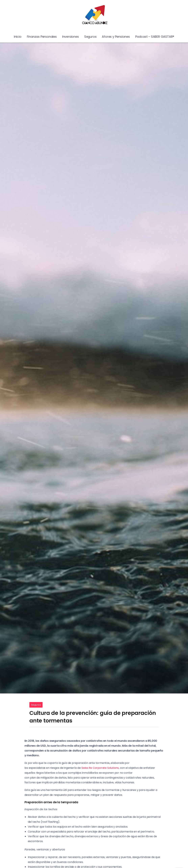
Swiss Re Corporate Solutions (100, 768)
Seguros (36, 705)
